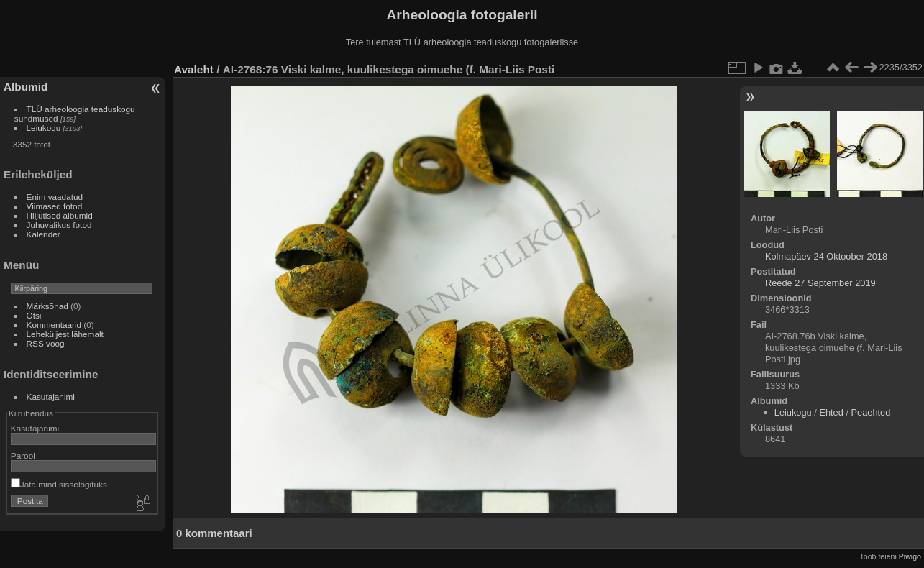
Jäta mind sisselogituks (59, 484)
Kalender (44, 234)
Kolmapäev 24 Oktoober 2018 (826, 256)
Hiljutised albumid (60, 215)
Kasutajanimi (51, 397)
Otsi (34, 315)
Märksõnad (47, 306)
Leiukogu (44, 128)
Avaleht (194, 69)
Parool (23, 455)
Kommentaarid (54, 325)
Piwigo (910, 556)
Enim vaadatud (55, 197)
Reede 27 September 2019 (820, 283)
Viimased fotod (55, 206)
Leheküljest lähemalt (65, 334)
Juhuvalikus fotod (59, 225)
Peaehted (871, 412)
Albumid (26, 87)
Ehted (831, 412)
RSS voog (46, 343)
